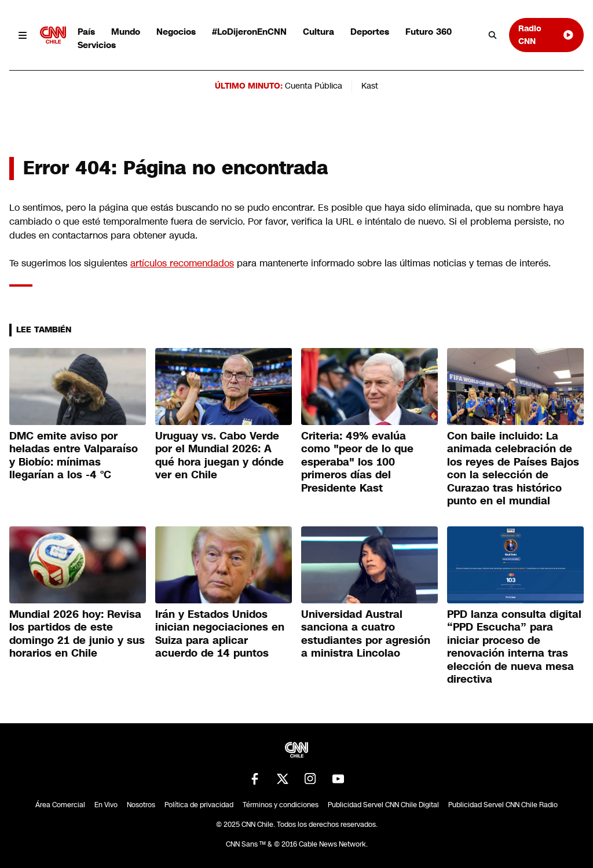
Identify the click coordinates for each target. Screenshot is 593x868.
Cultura (319, 32)
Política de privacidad (199, 805)
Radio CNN (546, 34)
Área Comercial (60, 805)
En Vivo (106, 805)
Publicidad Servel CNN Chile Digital (383, 805)
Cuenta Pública (314, 86)
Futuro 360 (429, 32)
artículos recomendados (182, 263)
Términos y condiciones (281, 805)
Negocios (176, 32)
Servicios (97, 45)
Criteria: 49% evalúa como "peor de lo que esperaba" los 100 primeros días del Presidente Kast (357, 462)
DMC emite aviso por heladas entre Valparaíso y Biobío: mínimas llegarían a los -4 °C (74, 456)
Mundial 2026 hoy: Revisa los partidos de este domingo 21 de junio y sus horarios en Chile (77, 634)
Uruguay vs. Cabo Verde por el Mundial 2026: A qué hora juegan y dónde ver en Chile (219, 456)
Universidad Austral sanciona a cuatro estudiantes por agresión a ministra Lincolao (366, 634)
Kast (370, 86)
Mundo (126, 32)
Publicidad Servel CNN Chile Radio (503, 805)
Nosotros (141, 805)
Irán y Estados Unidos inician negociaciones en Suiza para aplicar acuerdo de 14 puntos (220, 634)
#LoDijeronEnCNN (249, 32)
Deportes (370, 32)
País (86, 32)
